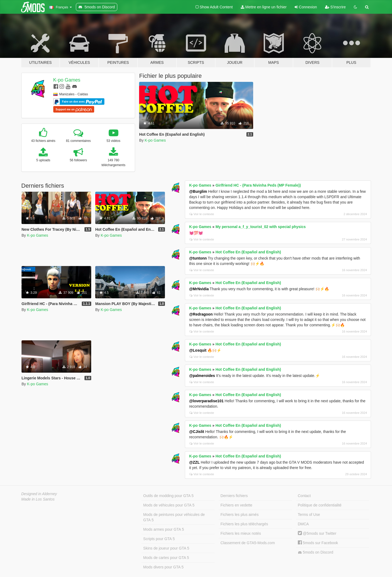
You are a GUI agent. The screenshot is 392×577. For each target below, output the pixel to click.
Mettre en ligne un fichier (264, 7)
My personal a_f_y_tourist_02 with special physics (261, 227)
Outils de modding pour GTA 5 (168, 496)
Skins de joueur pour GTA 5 (166, 548)
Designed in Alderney (39, 494)
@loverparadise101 (206, 401)
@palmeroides (202, 376)
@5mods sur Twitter (317, 533)
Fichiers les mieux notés (241, 533)
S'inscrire (335, 7)
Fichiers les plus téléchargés (244, 524)
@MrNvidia (199, 289)
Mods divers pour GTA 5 (163, 567)
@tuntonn (198, 258)
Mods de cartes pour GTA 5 (166, 558)
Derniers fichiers (234, 496)
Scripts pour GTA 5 (159, 539)
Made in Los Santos (38, 499)
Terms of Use (309, 515)
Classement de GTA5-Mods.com (248, 543)
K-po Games (67, 80)
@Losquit (198, 350)
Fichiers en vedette (236, 505)
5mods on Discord (316, 552)
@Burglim (198, 191)
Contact (304, 496)
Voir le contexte (202, 214)
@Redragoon (201, 314)
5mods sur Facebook (318, 543)
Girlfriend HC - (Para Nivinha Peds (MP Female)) (258, 185)
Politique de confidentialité (320, 505)
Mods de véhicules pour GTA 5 (169, 505)
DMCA (303, 524)
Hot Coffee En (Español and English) (248, 252)
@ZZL (194, 462)
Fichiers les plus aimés (240, 515)
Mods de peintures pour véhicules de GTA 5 (174, 517)
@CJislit (197, 432)
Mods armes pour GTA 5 (163, 529)
